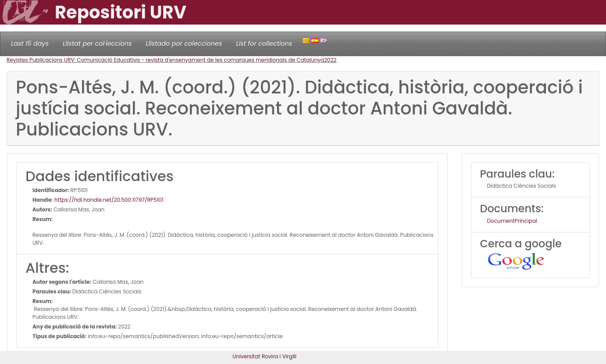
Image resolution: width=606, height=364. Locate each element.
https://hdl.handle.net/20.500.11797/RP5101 (109, 200)
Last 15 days (30, 43)
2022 (330, 60)
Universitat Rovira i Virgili (264, 356)
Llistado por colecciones (184, 43)
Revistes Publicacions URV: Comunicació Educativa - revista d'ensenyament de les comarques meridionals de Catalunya (165, 60)
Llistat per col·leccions (97, 43)
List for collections (264, 43)
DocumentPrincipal (512, 221)
